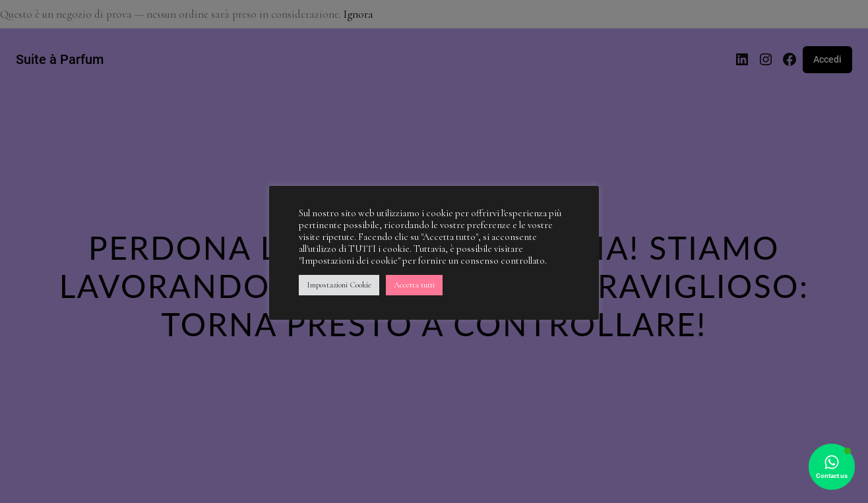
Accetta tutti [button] (414, 285)
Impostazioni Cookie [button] (339, 285)
